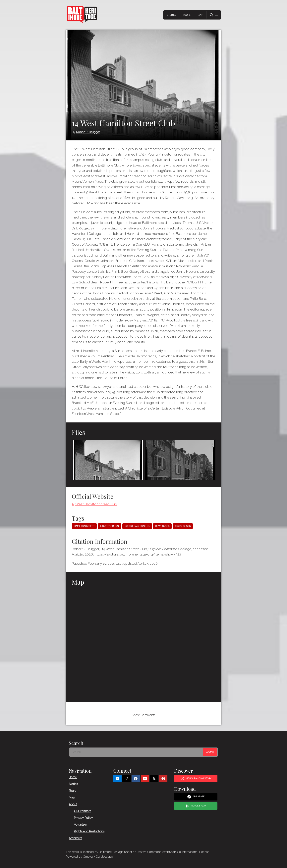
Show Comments (144, 715)
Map (200, 15)
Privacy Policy (83, 818)
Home (73, 777)
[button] (214, 15)
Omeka (88, 857)
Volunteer (80, 825)
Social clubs (183, 526)
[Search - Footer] (136, 752)
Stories (171, 15)
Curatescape (104, 857)
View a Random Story (196, 779)
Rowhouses (162, 526)
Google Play (196, 806)
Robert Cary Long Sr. (137, 526)
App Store (196, 797)
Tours (187, 15)
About (73, 804)
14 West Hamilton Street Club (94, 504)
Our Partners (82, 811)
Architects (75, 838)
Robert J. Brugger (88, 132)
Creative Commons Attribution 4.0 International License (172, 852)
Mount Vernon (110, 526)
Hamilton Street (84, 526)
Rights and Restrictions (89, 831)
